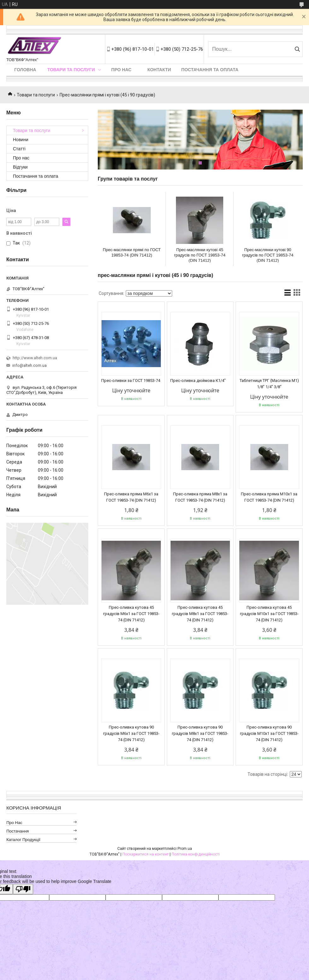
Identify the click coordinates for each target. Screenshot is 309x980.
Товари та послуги (71, 70)
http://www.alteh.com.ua (35, 358)
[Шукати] (297, 49)
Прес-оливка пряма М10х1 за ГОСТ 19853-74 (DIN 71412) (269, 497)
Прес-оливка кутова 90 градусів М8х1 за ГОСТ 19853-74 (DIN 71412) (200, 733)
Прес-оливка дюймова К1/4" (198, 380)
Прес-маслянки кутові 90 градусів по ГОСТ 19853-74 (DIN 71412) (268, 255)
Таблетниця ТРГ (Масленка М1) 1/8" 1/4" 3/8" (269, 384)
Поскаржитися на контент (146, 854)
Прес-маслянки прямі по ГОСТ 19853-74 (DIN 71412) (132, 252)
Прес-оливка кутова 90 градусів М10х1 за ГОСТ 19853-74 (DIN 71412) (269, 733)
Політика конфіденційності (196, 854)
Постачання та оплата (210, 70)
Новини (21, 140)
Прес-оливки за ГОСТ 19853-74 (131, 380)
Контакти (159, 70)
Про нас (121, 70)
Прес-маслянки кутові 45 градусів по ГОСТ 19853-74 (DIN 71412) (200, 255)
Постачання (17, 831)
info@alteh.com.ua (29, 365)
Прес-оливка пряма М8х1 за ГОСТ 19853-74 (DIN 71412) (200, 497)
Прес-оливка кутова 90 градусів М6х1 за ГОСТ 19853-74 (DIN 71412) (131, 733)
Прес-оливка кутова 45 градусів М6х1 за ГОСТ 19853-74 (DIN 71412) (131, 614)
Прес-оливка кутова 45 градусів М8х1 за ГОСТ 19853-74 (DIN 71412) (200, 614)
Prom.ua (185, 849)
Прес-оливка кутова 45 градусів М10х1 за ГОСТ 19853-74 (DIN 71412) (269, 614)
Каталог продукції (23, 840)
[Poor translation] (23, 889)
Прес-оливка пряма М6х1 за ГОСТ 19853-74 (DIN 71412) (131, 497)
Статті (19, 149)
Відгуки (20, 167)
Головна (25, 70)
